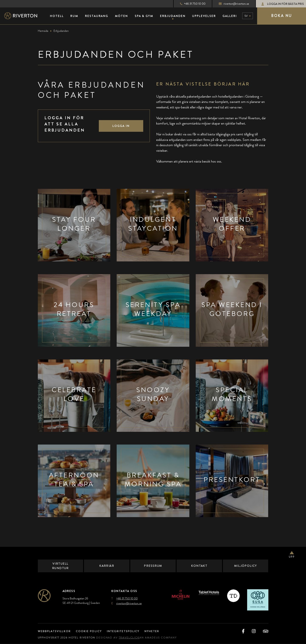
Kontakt (199, 566)
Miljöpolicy (246, 566)
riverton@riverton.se (230, 4)
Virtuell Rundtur (60, 566)
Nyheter (160, 631)
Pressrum (153, 566)
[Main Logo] (24, 16)
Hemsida (43, 31)
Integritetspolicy (129, 631)
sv (246, 16)
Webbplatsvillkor (56, 631)
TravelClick (133, 638)
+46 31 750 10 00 (189, 4)
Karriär (107, 566)
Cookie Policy (92, 631)
